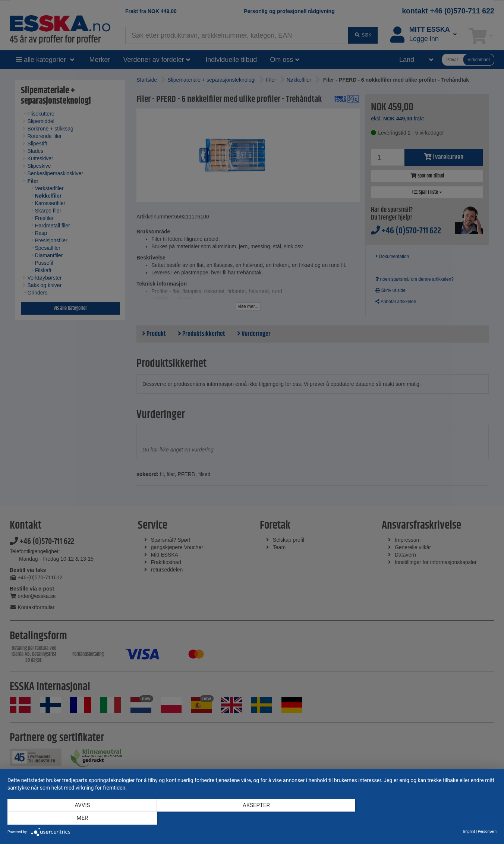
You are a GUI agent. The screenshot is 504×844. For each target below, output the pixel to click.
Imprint (469, 832)
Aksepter (252, 818)
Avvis (81, 818)
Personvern (487, 832)
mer (423, 818)
